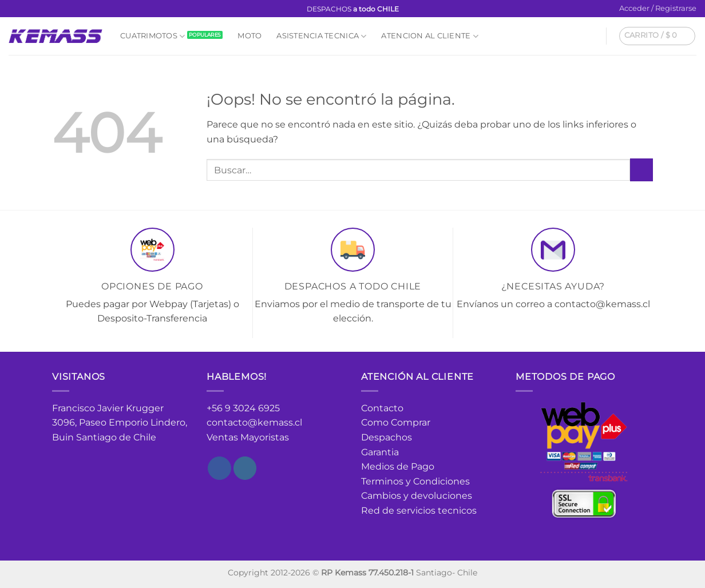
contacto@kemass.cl (254, 422)
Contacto (382, 408)
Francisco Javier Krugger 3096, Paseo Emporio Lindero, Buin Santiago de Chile (120, 423)
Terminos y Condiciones (415, 481)
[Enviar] (641, 170)
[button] (658, 9)
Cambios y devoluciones (417, 496)
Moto (249, 36)
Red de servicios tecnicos (419, 510)
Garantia (380, 452)
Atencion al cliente (429, 36)
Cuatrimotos (153, 36)
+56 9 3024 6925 (243, 408)
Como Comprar (396, 422)
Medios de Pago (398, 466)
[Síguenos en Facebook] (14, 9)
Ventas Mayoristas (248, 437)
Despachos (387, 437)
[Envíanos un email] (36, 9)
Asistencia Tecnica (321, 36)
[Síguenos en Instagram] (25, 9)
